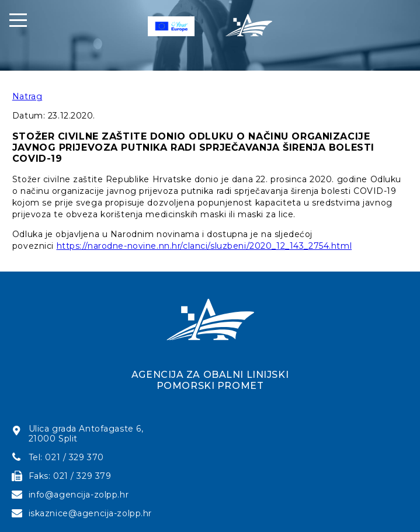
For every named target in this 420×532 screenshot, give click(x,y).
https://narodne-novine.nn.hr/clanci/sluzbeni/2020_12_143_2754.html (204, 246)
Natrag (27, 96)
